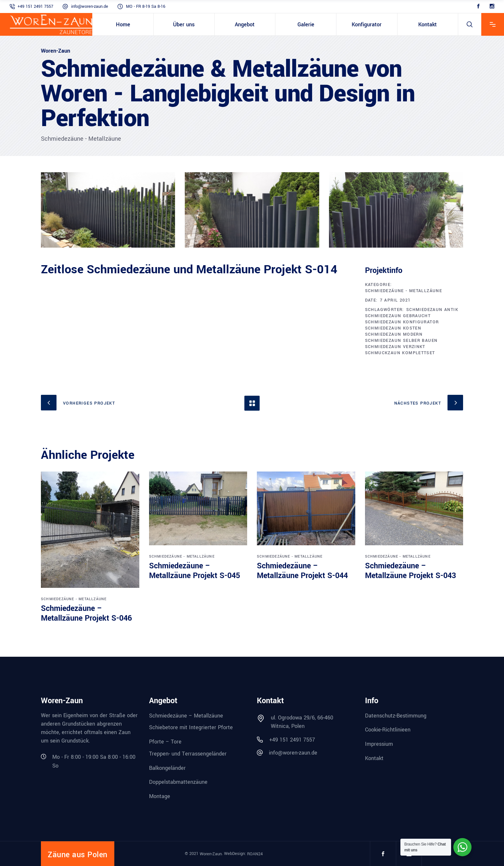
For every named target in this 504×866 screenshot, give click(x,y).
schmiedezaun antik (432, 310)
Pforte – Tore (165, 742)
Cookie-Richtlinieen (388, 730)
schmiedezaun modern (394, 334)
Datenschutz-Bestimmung (396, 715)
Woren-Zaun (211, 854)
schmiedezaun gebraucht (398, 316)
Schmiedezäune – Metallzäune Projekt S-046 (86, 613)
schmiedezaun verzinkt (395, 347)
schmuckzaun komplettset (400, 353)
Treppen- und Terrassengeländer (188, 754)
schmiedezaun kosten (393, 328)
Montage (160, 796)
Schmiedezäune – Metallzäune (186, 715)
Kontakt (374, 758)
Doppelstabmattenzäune (178, 782)
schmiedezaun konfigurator (402, 322)
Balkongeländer (167, 768)
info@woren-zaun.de (90, 6)
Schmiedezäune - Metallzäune (404, 291)
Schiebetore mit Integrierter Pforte (191, 727)
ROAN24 (255, 854)
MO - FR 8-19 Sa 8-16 (146, 6)
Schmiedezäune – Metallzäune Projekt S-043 (410, 571)
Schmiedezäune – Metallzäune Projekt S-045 (195, 571)
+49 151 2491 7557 (35, 6)
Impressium (379, 744)
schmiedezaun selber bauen (401, 341)
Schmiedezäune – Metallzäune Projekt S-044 (302, 571)
